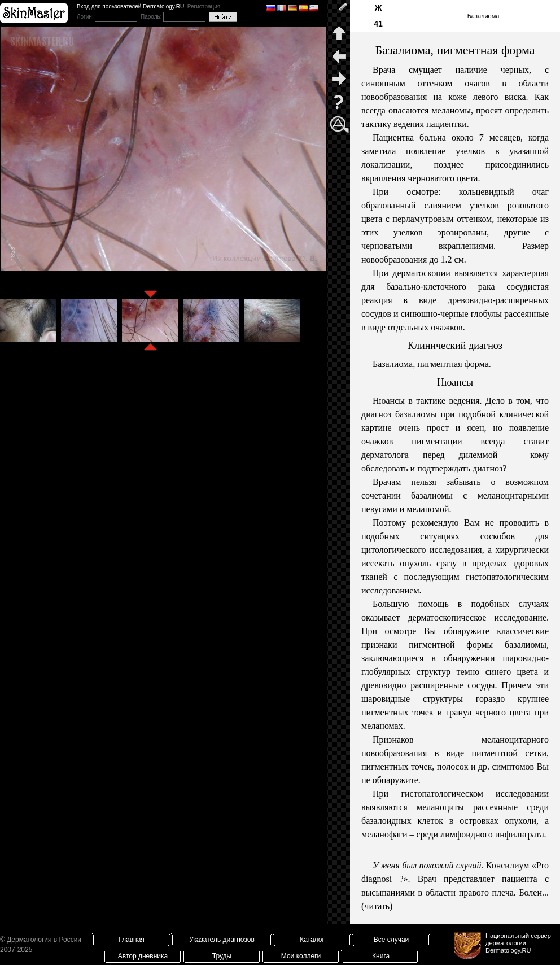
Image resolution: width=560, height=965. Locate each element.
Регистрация (204, 6)
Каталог (312, 940)
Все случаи (391, 940)
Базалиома (484, 16)
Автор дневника (143, 956)
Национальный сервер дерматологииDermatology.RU (518, 943)
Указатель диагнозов (222, 940)
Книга (381, 956)
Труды (222, 956)
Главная (132, 940)
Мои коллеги (301, 956)
